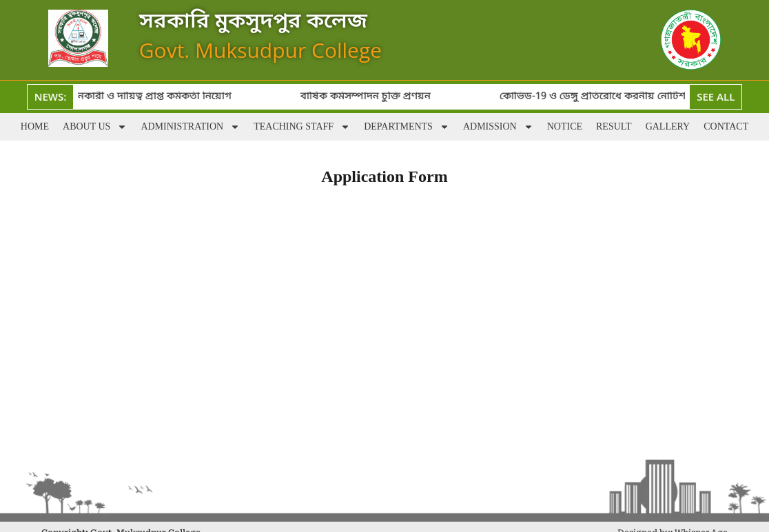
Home (35, 126)
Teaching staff (302, 127)
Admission (498, 127)
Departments (407, 127)
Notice (565, 126)
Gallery (668, 126)
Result (614, 126)
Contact (726, 126)
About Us (95, 127)
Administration (190, 127)
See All (716, 96)
